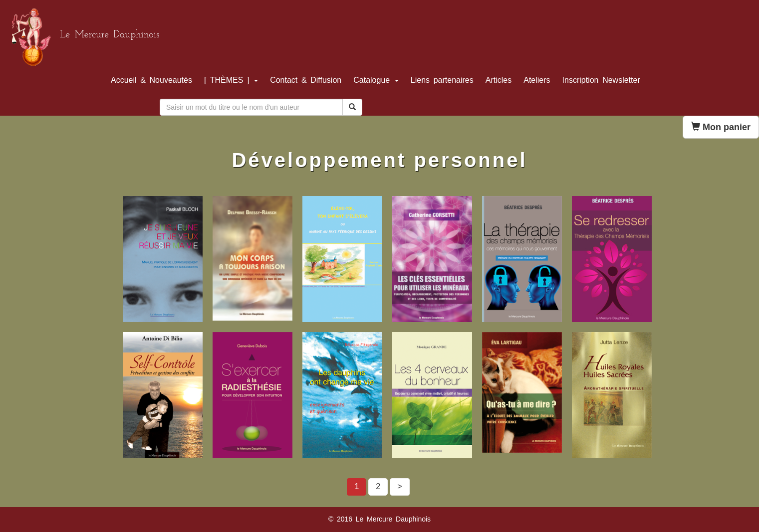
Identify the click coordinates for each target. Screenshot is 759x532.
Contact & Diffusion (306, 80)
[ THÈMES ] (231, 80)
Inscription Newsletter (601, 80)
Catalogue (376, 80)
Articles (499, 80)
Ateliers (537, 80)
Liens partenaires (442, 80)
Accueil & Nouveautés (151, 80)
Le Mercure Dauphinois (110, 35)
